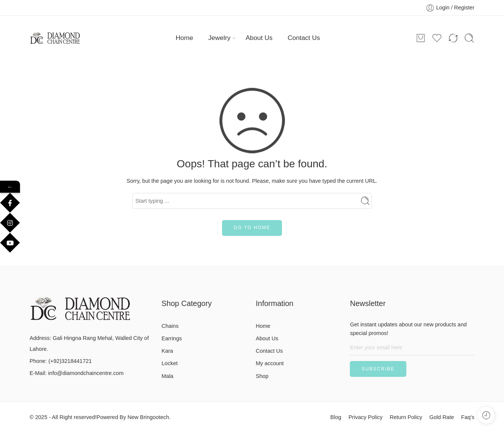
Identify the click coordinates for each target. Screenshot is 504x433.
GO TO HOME (252, 228)
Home (184, 38)
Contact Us (304, 38)
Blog (336, 417)
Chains (170, 326)
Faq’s (468, 417)
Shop (262, 376)
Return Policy (406, 417)
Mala (168, 376)
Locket (170, 363)
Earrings (172, 338)
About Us (259, 38)
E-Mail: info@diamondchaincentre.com (77, 373)
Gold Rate (442, 417)
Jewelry (219, 38)
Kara (168, 351)
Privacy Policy (365, 417)
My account (270, 363)
